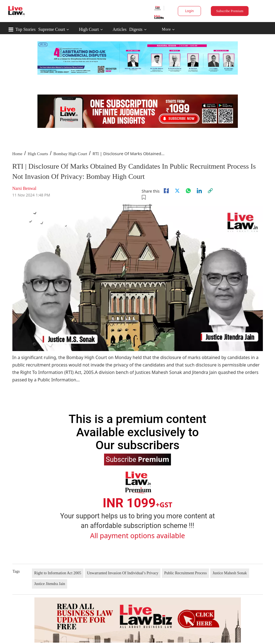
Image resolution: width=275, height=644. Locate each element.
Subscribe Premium (230, 11)
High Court (89, 29)
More (168, 30)
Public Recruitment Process (185, 573)
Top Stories (25, 29)
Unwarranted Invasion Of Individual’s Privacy (123, 573)
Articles (120, 29)
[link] (210, 191)
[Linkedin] (199, 191)
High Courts (38, 154)
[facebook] (166, 191)
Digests (136, 29)
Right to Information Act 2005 (58, 573)
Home (17, 154)
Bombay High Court (70, 154)
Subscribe (137, 459)
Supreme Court (52, 29)
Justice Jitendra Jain (50, 584)
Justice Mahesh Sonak (230, 573)
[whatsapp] (188, 191)
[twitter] (177, 191)
